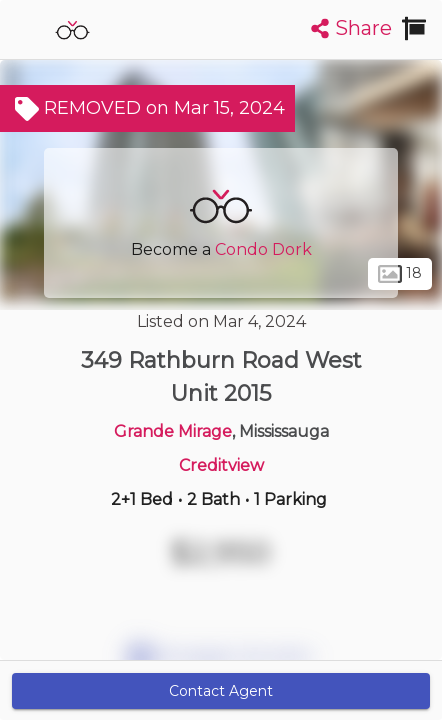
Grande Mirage (173, 431)
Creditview (221, 465)
